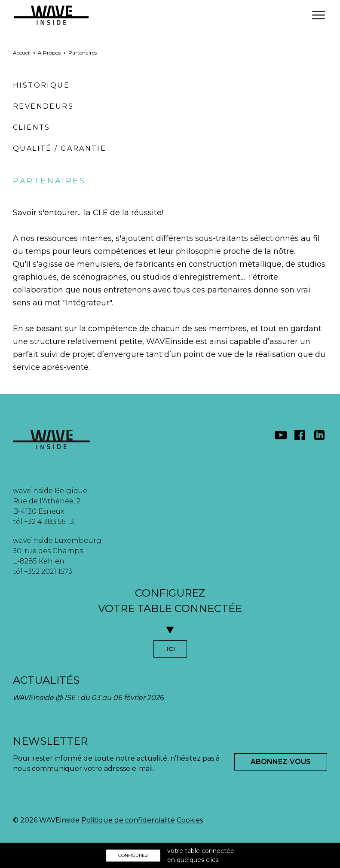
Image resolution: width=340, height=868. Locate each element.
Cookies (190, 820)
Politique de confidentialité (128, 820)
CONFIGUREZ (133, 855)
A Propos (49, 53)
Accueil (22, 53)
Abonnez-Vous (281, 762)
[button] (319, 15)
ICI (171, 649)
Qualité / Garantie (60, 148)
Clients (32, 127)
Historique (41, 85)
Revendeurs (43, 106)
